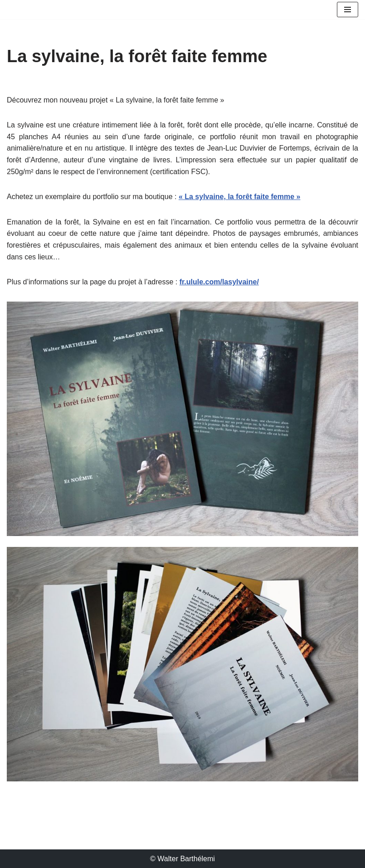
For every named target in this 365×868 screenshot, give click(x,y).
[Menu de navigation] (348, 10)
